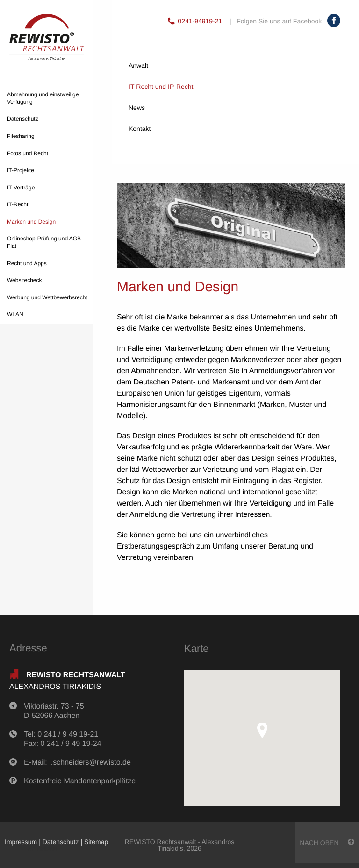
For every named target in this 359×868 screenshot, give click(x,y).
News (137, 108)
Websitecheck (24, 280)
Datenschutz (23, 119)
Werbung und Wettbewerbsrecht (47, 297)
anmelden (43, 848)
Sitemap (96, 842)
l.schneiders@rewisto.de (90, 763)
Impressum (21, 842)
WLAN (15, 314)
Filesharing (21, 136)
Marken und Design (31, 222)
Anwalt (232, 66)
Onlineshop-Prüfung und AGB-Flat (45, 242)
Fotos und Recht (28, 153)
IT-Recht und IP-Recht (232, 87)
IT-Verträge (21, 188)
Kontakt (140, 129)
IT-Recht (18, 204)
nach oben (327, 843)
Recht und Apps (27, 263)
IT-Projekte (21, 170)
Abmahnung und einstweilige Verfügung (43, 98)
